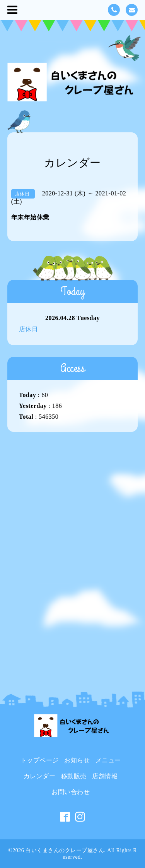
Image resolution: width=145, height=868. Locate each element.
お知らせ (77, 760)
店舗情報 (105, 776)
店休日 (29, 329)
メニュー (108, 760)
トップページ (40, 760)
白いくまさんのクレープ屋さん (65, 850)
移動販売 (74, 776)
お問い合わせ (71, 792)
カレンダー (40, 776)
